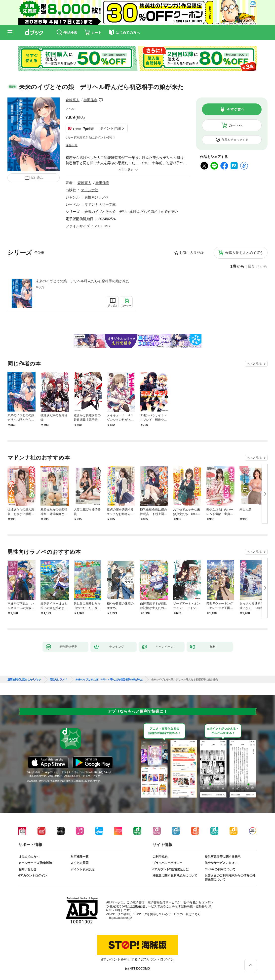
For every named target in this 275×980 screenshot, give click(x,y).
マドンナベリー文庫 (100, 204)
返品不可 (72, 145)
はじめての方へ (29, 857)
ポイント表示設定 (82, 869)
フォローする (101, 100)
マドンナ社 (90, 190)
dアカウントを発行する (119, 959)
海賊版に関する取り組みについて (175, 876)
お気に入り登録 (192, 253)
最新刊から (258, 267)
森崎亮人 (73, 100)
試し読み (37, 178)
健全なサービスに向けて (221, 863)
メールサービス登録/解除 (35, 863)
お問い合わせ (27, 869)
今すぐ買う (236, 109)
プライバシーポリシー (167, 863)
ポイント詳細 (110, 128)
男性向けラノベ (97, 197)
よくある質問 (79, 863)
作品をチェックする (235, 140)
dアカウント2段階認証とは (171, 869)
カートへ (236, 125)
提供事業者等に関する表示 (223, 857)
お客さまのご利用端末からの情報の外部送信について (230, 878)
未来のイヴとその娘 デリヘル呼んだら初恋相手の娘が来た (82, 281)
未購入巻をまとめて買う (244, 253)
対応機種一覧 (79, 857)
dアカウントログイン (33, 876)
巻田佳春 (90, 100)
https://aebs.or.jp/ (121, 918)
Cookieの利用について (220, 869)
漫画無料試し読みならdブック (24, 680)
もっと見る (254, 364)
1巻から (237, 267)
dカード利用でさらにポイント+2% (89, 138)
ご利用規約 (160, 857)
